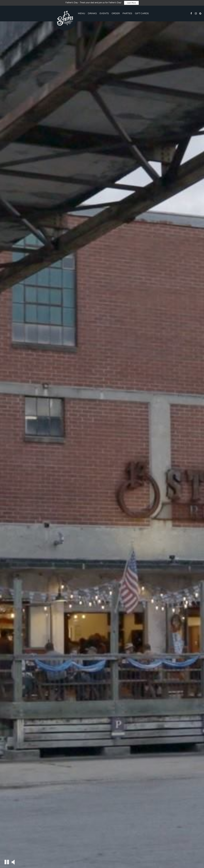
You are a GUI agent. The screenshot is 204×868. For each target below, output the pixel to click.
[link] (65, 19)
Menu (81, 13)
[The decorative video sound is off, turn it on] (13, 862)
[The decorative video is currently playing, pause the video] (7, 862)
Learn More (131, 3)
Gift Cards (142, 13)
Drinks (92, 13)
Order (116, 13)
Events (104, 13)
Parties (127, 13)
